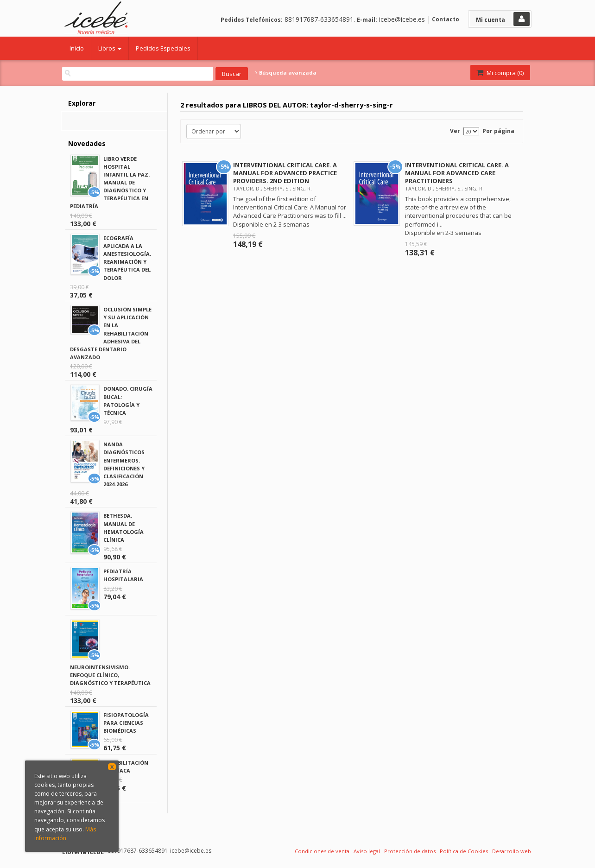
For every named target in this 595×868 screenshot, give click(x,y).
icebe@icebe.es (402, 19)
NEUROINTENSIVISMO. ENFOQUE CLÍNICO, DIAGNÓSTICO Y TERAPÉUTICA (110, 675)
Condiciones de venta (322, 851)
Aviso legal (367, 851)
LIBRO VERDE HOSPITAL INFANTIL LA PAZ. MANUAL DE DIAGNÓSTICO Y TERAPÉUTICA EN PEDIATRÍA (110, 183)
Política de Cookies (464, 851)
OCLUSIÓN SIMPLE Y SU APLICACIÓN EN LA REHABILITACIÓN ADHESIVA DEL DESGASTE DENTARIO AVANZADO (111, 333)
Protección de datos (410, 851)
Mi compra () (499, 73)
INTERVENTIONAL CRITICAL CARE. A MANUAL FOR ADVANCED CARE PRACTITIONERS (457, 173)
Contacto (446, 19)
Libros (110, 48)
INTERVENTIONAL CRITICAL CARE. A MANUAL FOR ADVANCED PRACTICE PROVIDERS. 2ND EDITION (285, 173)
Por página (498, 131)
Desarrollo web (512, 851)
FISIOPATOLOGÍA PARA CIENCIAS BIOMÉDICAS (126, 723)
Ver (455, 131)
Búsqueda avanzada (286, 73)
